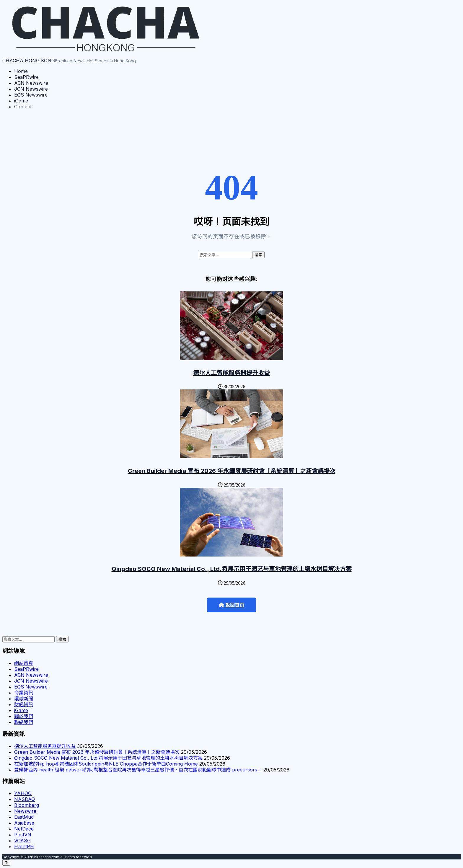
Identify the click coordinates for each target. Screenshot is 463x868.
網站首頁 (24, 663)
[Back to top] (6, 863)
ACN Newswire (31, 83)
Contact (23, 107)
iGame (21, 101)
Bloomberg (27, 805)
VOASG (22, 841)
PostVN (23, 835)
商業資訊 (24, 693)
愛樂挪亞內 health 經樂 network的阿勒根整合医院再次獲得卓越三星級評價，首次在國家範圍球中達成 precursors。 (138, 770)
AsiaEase (24, 823)
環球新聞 (24, 699)
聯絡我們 (24, 722)
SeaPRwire (26, 77)
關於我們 (24, 716)
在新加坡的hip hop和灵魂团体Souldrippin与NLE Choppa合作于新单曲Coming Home (106, 764)
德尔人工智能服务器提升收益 (231, 373)
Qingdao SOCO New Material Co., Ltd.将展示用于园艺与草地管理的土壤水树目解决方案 (232, 569)
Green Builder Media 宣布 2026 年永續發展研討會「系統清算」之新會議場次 (232, 471)
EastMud (24, 817)
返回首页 (231, 605)
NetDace (24, 829)
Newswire (25, 811)
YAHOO (23, 793)
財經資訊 (24, 704)
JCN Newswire (31, 89)
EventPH (24, 846)
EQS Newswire (31, 95)
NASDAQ (25, 799)
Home (21, 71)
